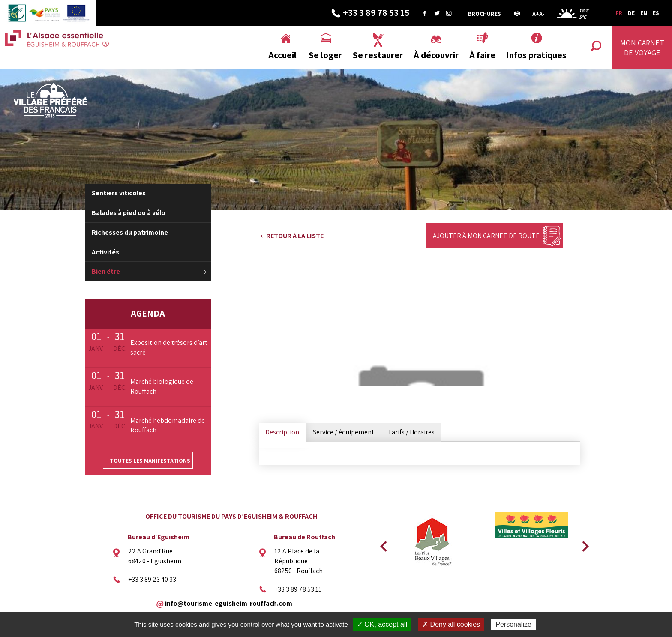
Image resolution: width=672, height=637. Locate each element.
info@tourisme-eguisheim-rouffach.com (229, 603)
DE (631, 13)
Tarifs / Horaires (411, 432)
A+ (536, 14)
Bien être (106, 271)
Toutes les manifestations (150, 461)
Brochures (484, 14)
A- (542, 14)
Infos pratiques (536, 55)
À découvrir (436, 55)
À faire (482, 55)
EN (644, 13)
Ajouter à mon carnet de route (486, 236)
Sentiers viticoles (119, 193)
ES (656, 13)
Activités (105, 252)
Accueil (282, 55)
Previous (382, 544)
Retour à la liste (295, 236)
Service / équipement (343, 432)
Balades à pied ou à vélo (129, 213)
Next (582, 544)
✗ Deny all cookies (451, 624)
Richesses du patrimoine (130, 232)
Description (282, 432)
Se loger (325, 55)
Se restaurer (378, 55)
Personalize (513, 624)
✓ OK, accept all (382, 624)
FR (619, 13)
